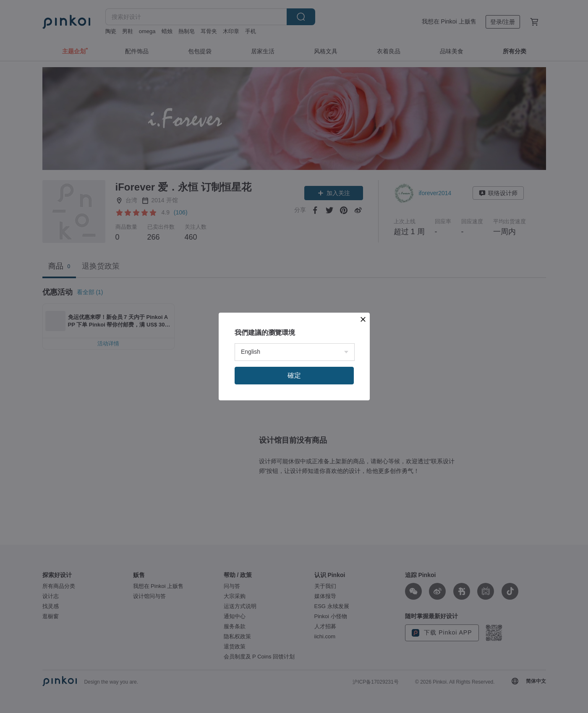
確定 (294, 375)
